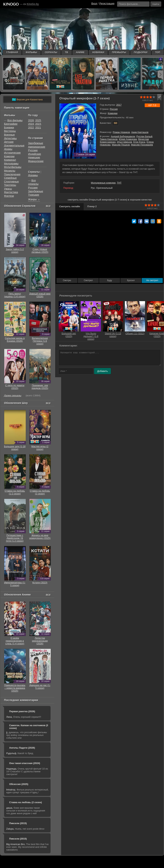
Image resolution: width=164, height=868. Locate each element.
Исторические (12, 153)
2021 (38, 128)
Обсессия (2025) (19, 784)
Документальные (14, 146)
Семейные (10, 178)
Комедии (113, 113)
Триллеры (10, 185)
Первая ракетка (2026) (22, 711)
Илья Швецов (124, 142)
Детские (9, 142)
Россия (114, 109)
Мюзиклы (10, 171)
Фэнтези (9, 196)
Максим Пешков (121, 145)
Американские (37, 147)
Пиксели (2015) (18, 823)
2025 (38, 120)
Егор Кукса (139, 142)
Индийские (35, 154)
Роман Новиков (121, 132)
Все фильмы (15, 120)
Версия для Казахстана (27, 100)
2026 (31, 120)
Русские (33, 150)
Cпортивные (11, 182)
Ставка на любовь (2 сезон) (26, 802)
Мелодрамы (11, 164)
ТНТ (119, 183)
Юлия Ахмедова (128, 139)
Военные (9, 135)
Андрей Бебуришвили (123, 136)
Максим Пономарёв (142, 145)
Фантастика (11, 192)
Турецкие (34, 195)
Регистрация (107, 3)
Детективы (10, 138)
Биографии (11, 124)
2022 (31, 128)
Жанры (34, 200)
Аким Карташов (140, 132)
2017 (119, 105)
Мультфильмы (13, 167)
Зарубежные (36, 143)
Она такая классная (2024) (25, 763)
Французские (36, 161)
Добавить (102, 371)
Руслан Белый (144, 136)
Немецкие (34, 157)
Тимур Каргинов (109, 139)
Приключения (12, 174)
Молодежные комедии (103, 183)
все (48, 206)
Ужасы (8, 189)
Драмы (8, 149)
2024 (31, 124)
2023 (38, 124)
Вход (94, 3)
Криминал (10, 160)
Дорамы (33, 175)
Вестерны (10, 131)
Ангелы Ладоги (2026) (22, 748)
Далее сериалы (13, 396)
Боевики (9, 128)
